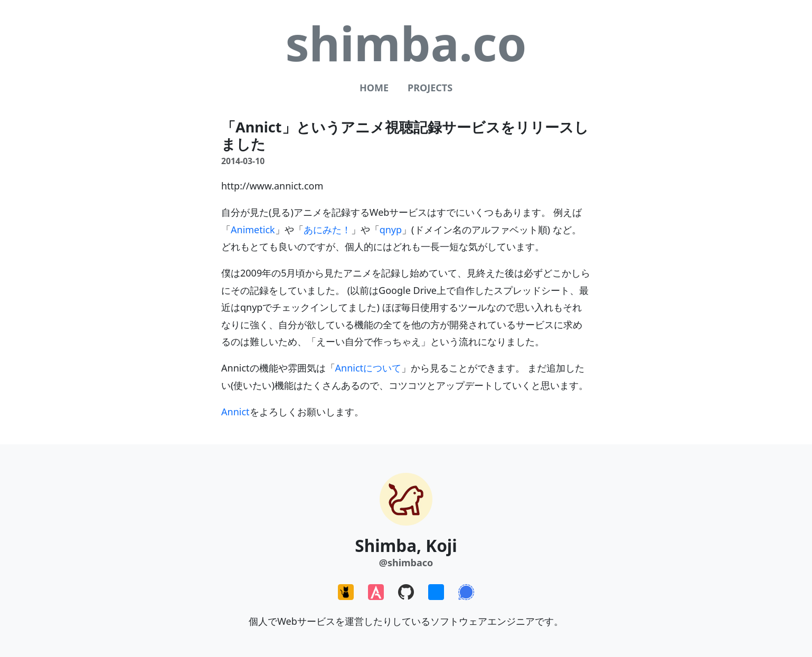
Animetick (253, 230)
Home (374, 88)
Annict (235, 412)
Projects (430, 88)
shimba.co (406, 43)
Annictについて (369, 368)
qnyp (391, 230)
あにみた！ (327, 230)
